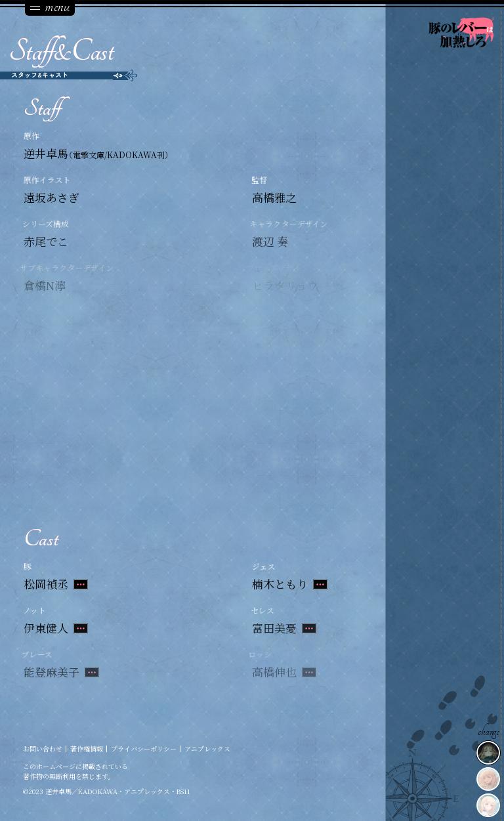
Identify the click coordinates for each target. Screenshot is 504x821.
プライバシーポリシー (144, 748)
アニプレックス (207, 748)
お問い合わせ (43, 748)
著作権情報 (87, 748)
